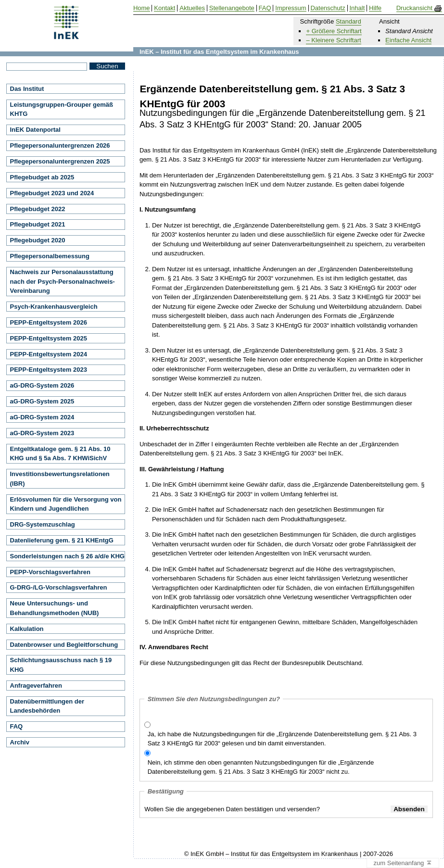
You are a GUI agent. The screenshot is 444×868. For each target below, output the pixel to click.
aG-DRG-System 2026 (42, 385)
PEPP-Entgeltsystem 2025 (49, 338)
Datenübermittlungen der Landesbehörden (47, 706)
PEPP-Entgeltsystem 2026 (49, 322)
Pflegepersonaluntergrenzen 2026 (60, 145)
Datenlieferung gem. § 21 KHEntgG (62, 540)
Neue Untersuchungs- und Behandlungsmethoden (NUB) (55, 608)
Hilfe (375, 8)
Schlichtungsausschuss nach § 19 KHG (61, 665)
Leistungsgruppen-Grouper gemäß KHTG (62, 109)
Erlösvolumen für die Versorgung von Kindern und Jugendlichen (66, 504)
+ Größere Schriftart (334, 31)
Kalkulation (27, 629)
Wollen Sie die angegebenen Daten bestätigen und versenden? (232, 809)
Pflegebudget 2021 (38, 224)
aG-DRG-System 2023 (42, 433)
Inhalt (357, 8)
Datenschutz (328, 8)
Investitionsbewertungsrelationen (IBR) (60, 479)
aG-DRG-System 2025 (42, 401)
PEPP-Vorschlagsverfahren (50, 572)
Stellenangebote (232, 8)
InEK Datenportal (35, 130)
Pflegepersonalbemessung (50, 256)
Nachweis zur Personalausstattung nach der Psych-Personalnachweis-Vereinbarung (63, 281)
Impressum (291, 8)
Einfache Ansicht (408, 40)
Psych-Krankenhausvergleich (54, 307)
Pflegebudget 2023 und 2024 (52, 193)
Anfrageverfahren (36, 686)
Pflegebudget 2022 (38, 209)
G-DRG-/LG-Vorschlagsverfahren (59, 587)
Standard (349, 21)
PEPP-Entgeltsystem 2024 (49, 354)
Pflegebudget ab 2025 (42, 177)
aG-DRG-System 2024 (42, 417)
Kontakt (165, 8)
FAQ (17, 726)
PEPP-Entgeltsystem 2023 (49, 370)
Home (142, 8)
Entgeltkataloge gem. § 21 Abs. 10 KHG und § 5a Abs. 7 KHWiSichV (60, 454)
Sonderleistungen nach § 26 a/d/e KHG (67, 556)
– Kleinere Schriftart (333, 40)
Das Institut (27, 89)
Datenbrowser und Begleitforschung (64, 645)
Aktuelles (192, 8)
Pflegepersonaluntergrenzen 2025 (60, 161)
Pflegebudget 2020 (38, 240)
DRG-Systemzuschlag (43, 524)
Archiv (20, 742)
